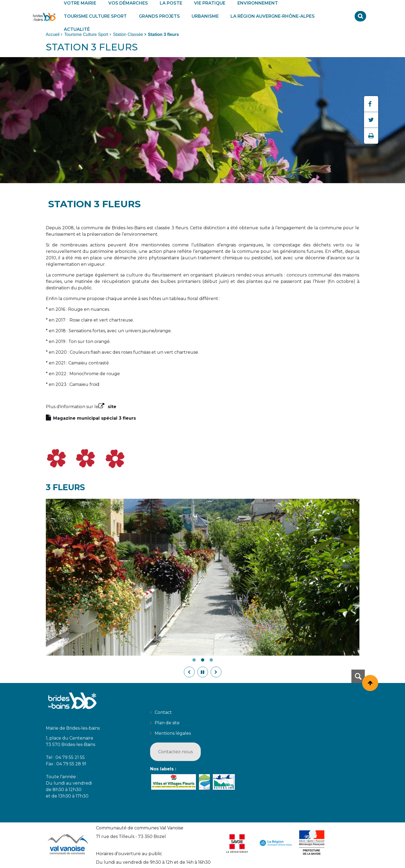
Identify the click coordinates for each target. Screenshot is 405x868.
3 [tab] (211, 660)
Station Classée (128, 34)
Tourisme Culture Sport (86, 34)
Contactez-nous (175, 752)
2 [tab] (203, 660)
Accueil (53, 34)
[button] (95, 16)
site (112, 407)
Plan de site (167, 723)
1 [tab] (194, 660)
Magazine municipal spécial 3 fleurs (94, 418)
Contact (163, 712)
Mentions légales (173, 733)
